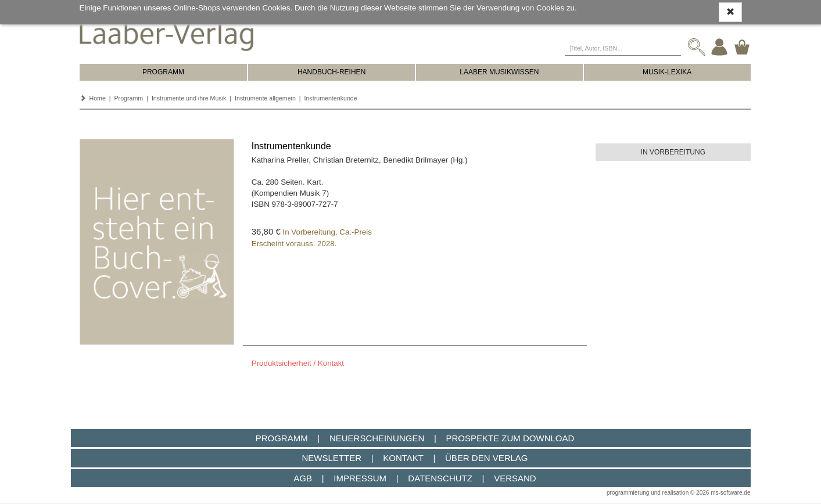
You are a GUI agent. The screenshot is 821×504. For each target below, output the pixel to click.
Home (97, 98)
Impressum (360, 478)
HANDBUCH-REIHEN (331, 72)
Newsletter (331, 458)
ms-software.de (730, 493)
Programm (129, 98)
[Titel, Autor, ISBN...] (623, 47)
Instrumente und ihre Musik (189, 98)
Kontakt (403, 458)
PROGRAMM (163, 72)
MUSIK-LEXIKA (667, 72)
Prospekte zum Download (510, 438)
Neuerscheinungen (377, 438)
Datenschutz (440, 478)
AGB (303, 478)
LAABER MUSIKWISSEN (499, 72)
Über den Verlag (487, 458)
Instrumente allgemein (265, 98)
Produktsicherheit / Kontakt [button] (298, 363)
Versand (515, 478)
